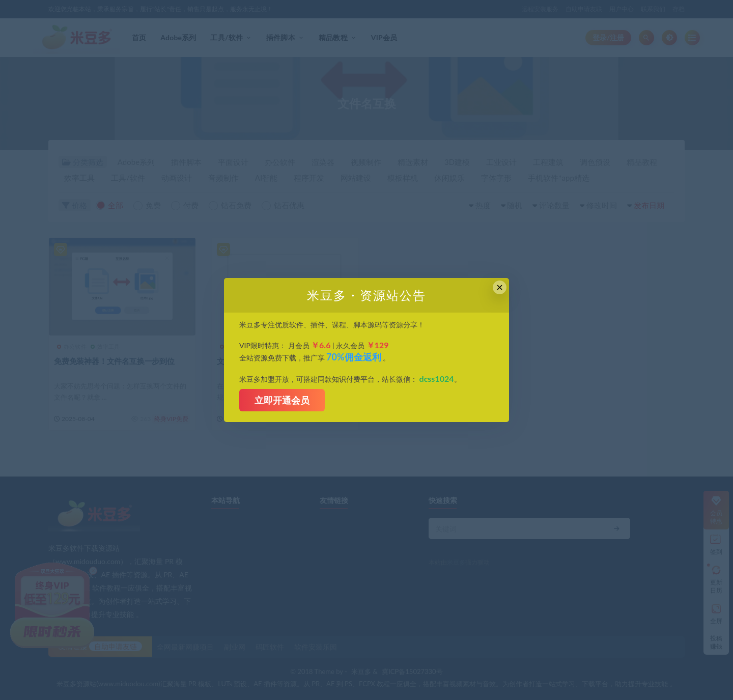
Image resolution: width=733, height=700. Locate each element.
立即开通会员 (282, 400)
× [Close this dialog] (500, 287)
